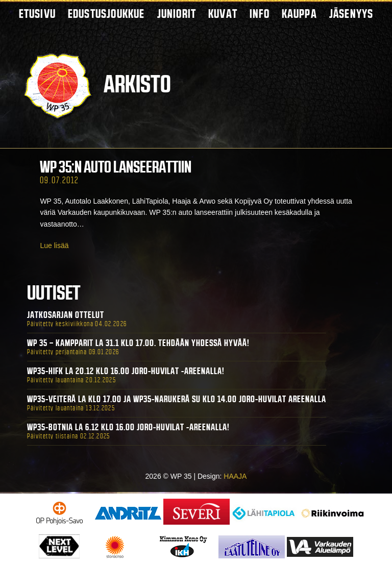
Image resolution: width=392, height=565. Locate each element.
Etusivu (37, 14)
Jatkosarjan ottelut (66, 315)
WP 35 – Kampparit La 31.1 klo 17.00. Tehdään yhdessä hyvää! (138, 343)
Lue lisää (54, 245)
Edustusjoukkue (106, 14)
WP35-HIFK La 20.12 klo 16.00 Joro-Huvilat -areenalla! (126, 371)
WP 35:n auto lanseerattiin (116, 167)
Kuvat (223, 14)
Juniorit (177, 14)
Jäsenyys (351, 14)
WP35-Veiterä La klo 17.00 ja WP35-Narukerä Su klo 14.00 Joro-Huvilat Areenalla (177, 399)
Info (260, 14)
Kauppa (299, 14)
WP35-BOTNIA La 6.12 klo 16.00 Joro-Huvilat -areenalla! (128, 427)
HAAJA (235, 476)
